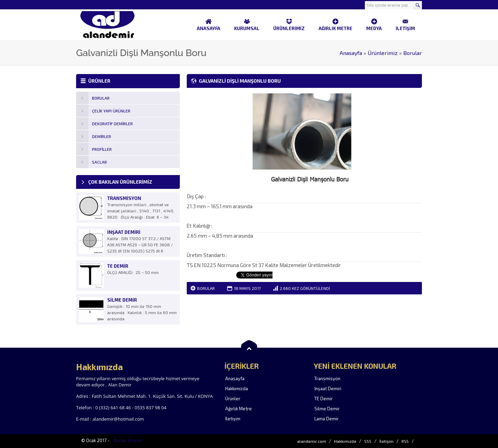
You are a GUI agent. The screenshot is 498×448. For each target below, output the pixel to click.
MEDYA (374, 25)
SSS (368, 441)
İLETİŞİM (405, 25)
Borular (413, 53)
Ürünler (233, 399)
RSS (405, 441)
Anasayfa (351, 53)
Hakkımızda (237, 388)
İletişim (233, 419)
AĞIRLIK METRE (335, 25)
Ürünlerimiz (383, 53)
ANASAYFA (209, 25)
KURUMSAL (247, 25)
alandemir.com (312, 441)
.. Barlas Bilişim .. (128, 440)
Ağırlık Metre (238, 409)
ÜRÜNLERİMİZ (289, 25)
